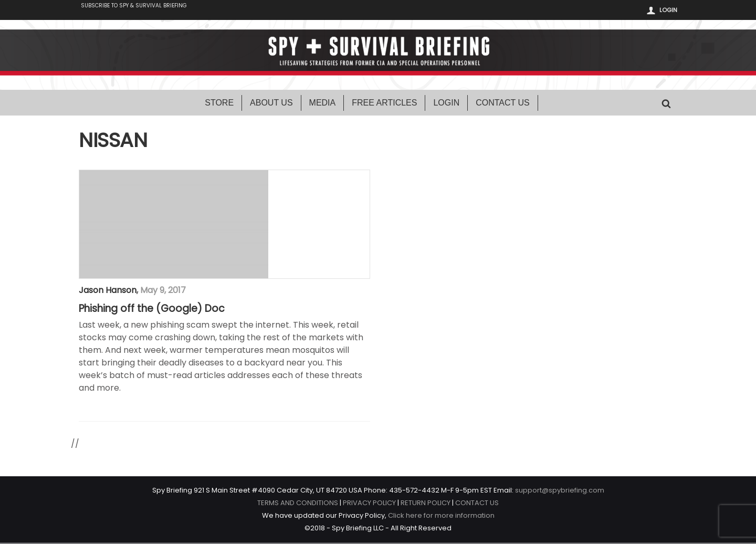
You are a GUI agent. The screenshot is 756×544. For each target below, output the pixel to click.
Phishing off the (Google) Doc (152, 310)
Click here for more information (441, 516)
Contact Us (503, 104)
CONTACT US (477, 504)
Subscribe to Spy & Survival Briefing (146, 11)
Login (668, 10)
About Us (271, 104)
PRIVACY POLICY (369, 504)
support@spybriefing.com (560, 491)
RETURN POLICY (426, 504)
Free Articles (384, 104)
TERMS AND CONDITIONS (298, 504)
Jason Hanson (108, 291)
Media (323, 104)
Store (219, 104)
